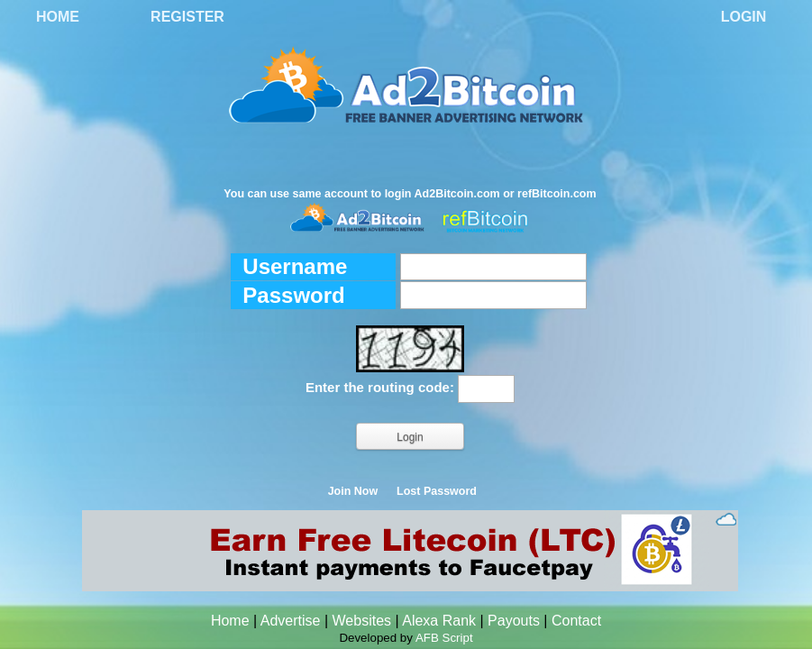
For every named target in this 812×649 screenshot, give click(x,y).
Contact (576, 621)
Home (58, 17)
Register (187, 17)
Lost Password (437, 491)
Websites (362, 621)
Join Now (353, 491)
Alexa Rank (439, 621)
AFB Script (444, 638)
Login (744, 17)
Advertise (291, 621)
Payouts (514, 621)
